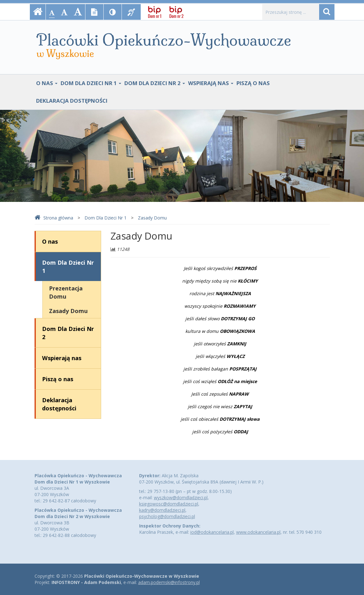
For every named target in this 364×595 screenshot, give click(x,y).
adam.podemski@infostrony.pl (169, 582)
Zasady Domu (152, 218)
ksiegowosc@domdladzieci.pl (169, 504)
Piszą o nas (253, 83)
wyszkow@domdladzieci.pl (181, 498)
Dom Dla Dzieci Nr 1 (91, 83)
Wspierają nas (211, 83)
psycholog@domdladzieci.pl (167, 516)
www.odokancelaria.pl (258, 532)
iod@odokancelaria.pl (212, 532)
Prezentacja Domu (66, 292)
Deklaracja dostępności (72, 101)
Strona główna (54, 218)
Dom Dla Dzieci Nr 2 (155, 83)
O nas (47, 83)
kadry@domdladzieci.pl (162, 510)
